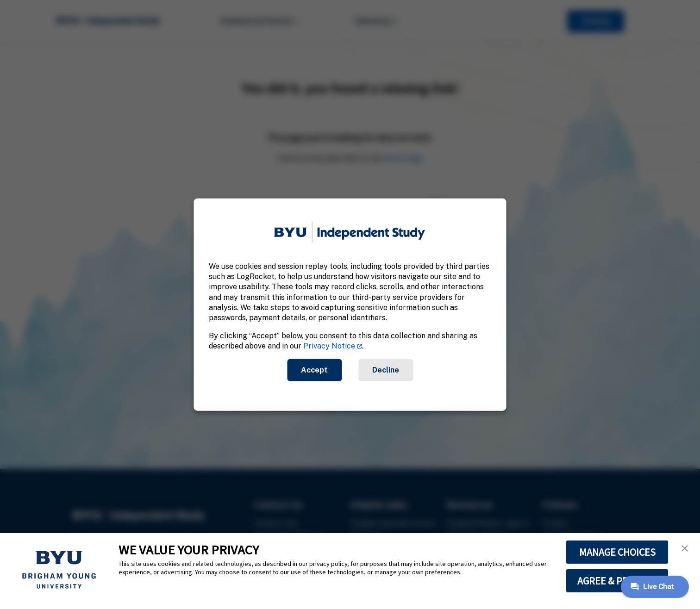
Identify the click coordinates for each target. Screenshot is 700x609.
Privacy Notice (329, 346)
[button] (685, 548)
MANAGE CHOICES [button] (617, 552)
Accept (314, 370)
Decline (386, 370)
